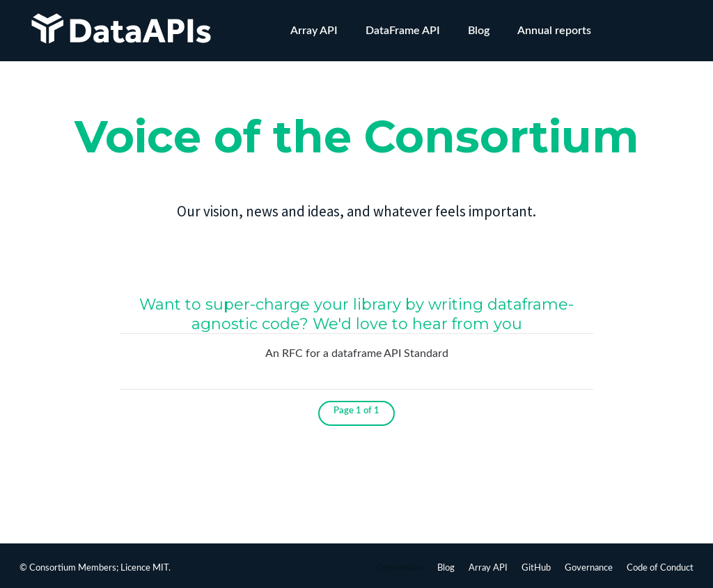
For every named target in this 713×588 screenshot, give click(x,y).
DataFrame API (403, 31)
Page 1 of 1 (356, 411)
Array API (314, 31)
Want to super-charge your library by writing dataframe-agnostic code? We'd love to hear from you (356, 314)
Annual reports (554, 31)
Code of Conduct (660, 568)
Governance (589, 568)
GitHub (536, 568)
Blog (479, 31)
